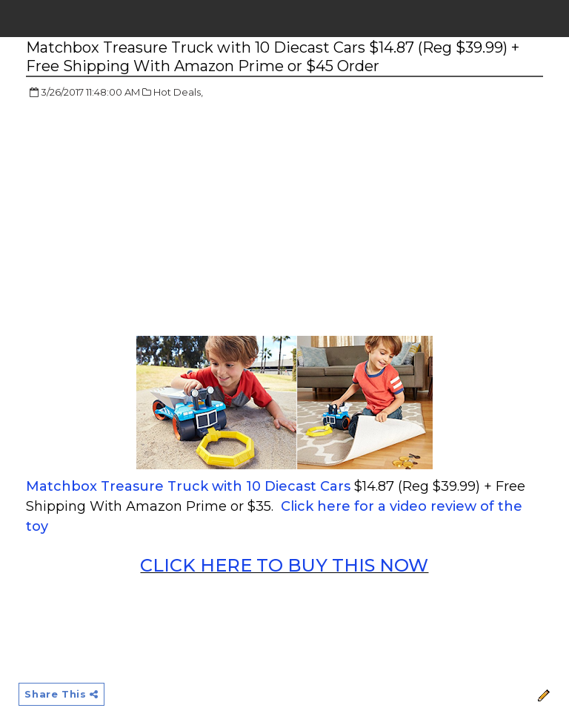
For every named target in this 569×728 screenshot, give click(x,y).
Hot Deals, (178, 92)
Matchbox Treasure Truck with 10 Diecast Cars (188, 486)
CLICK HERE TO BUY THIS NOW (284, 565)
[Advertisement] (150, 219)
